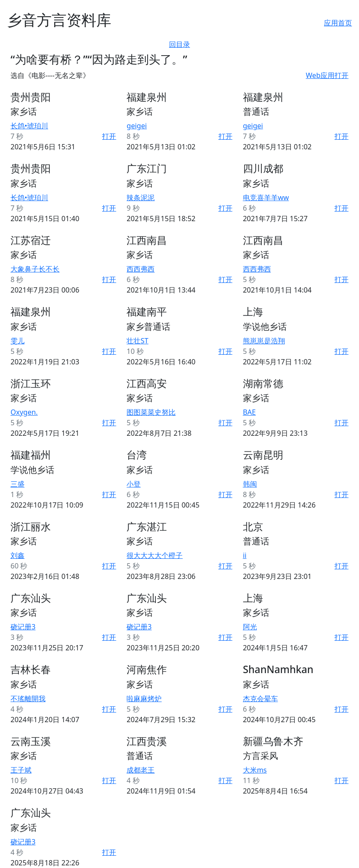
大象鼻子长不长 (35, 269)
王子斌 (21, 770)
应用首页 (338, 23)
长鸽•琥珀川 (29, 126)
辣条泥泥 (141, 198)
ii (245, 555)
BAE (250, 412)
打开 (109, 136)
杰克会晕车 (260, 699)
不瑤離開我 (28, 699)
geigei (137, 126)
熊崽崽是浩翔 (264, 341)
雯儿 (18, 341)
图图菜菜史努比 (151, 412)
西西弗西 (141, 269)
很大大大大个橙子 (155, 555)
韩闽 (250, 484)
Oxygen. (24, 412)
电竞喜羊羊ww (266, 198)
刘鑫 (18, 555)
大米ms (255, 770)
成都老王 (141, 770)
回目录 (179, 44)
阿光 (250, 627)
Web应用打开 (327, 75)
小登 (134, 484)
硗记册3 (23, 627)
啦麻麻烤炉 (144, 699)
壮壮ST (137, 341)
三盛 (18, 484)
